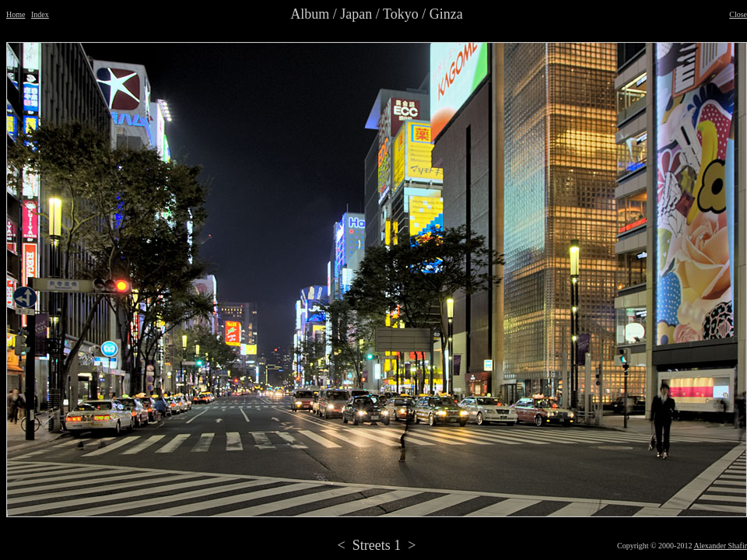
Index (40, 14)
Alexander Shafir (720, 546)
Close (738, 14)
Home (16, 14)
